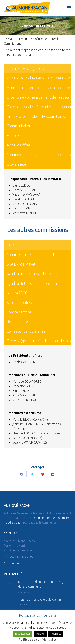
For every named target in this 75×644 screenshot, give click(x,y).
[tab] (39, 245)
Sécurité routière (20, 302)
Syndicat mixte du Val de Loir (30, 274)
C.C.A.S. (12, 245)
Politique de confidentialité (38, 639)
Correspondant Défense (26, 331)
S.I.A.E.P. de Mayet (21, 264)
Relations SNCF (19, 321)
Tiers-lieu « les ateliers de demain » (41, 599)
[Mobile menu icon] (69, 8)
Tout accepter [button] (23, 634)
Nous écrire (11, 563)
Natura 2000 (17, 293)
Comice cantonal (20, 312)
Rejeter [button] (40, 634)
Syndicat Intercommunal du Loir (32, 283)
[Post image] (10, 583)
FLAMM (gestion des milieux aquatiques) (39, 341)
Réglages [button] (56, 634)
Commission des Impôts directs (31, 254)
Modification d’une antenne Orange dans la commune (42, 584)
